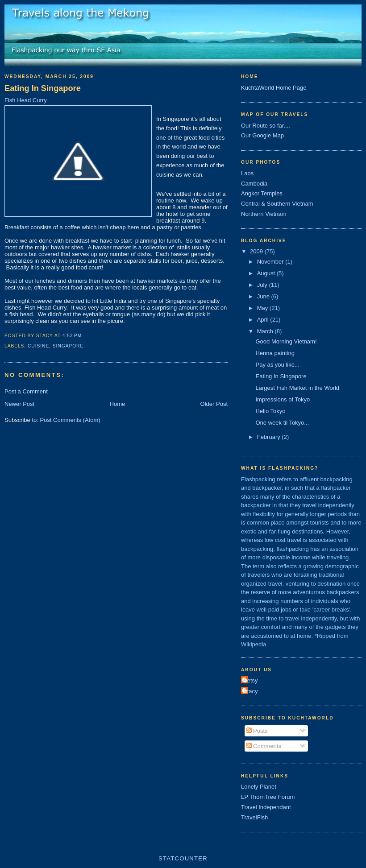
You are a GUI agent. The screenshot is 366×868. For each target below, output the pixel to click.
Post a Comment (26, 391)
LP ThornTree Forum (268, 797)
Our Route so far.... (266, 126)
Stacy (251, 691)
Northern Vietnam (264, 214)
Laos (247, 173)
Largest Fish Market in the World (297, 388)
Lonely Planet (259, 787)
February (270, 437)
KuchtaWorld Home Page (274, 88)
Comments (264, 746)
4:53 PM (72, 336)
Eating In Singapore (43, 88)
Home (118, 404)
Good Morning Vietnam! (286, 341)
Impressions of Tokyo (283, 399)
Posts (257, 731)
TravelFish (254, 817)
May (263, 308)
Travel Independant (266, 807)
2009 (257, 251)
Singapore (68, 346)
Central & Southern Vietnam (277, 204)
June (264, 296)
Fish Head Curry (26, 100)
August (267, 273)
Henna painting (275, 353)
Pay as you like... (277, 365)
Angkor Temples (262, 193)
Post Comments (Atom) (70, 420)
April (264, 320)
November (271, 262)
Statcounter (183, 858)
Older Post (214, 404)
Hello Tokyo (270, 411)
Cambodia (254, 184)
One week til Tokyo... (282, 423)
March (266, 331)
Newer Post (19, 404)
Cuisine (38, 346)
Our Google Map (262, 135)
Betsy (251, 680)
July (263, 285)
